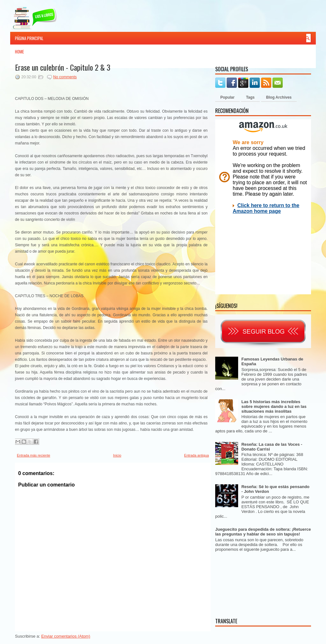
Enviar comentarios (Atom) (66, 636)
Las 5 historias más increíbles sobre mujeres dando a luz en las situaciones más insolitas (274, 406)
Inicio (117, 455)
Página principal (29, 38)
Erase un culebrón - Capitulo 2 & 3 (63, 67)
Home (19, 52)
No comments (65, 77)
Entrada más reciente (34, 455)
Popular (227, 97)
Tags (250, 97)
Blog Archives (279, 97)
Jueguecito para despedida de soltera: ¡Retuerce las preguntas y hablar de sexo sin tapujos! (263, 532)
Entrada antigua (196, 455)
